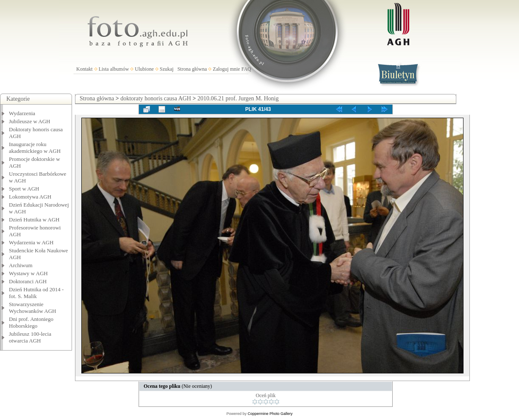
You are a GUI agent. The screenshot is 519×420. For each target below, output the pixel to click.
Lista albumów (114, 69)
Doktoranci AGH (28, 281)
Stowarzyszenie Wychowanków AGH (33, 308)
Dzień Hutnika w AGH (34, 220)
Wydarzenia (22, 113)
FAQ (246, 69)
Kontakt (85, 69)
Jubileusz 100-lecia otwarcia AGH (30, 337)
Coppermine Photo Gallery (270, 414)
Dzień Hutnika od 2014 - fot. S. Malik (36, 293)
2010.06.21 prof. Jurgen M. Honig (238, 98)
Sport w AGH (24, 189)
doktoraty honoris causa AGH (156, 98)
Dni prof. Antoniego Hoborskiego (31, 322)
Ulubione (144, 69)
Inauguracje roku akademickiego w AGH (35, 148)
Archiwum (21, 265)
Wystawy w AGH (28, 273)
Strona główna (192, 69)
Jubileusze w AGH (30, 121)
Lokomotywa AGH (30, 197)
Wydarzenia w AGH (31, 242)
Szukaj (167, 69)
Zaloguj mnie (226, 69)
